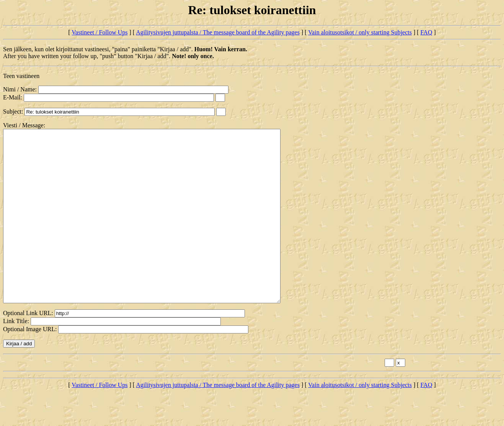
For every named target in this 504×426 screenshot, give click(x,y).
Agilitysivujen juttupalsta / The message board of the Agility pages (218, 32)
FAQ (427, 32)
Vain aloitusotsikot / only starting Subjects (360, 32)
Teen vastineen (21, 76)
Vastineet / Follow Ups (99, 32)
